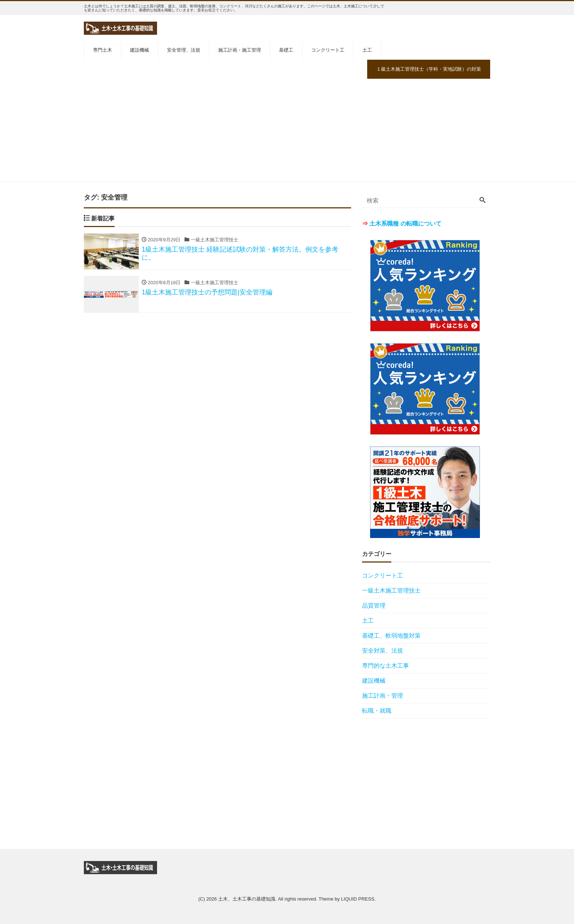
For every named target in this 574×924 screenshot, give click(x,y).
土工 (367, 50)
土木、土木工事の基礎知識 (247, 899)
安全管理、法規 (184, 50)
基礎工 (286, 50)
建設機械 (139, 50)
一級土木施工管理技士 (391, 591)
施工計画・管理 (383, 696)
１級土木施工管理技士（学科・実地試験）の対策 (429, 69)
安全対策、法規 (383, 651)
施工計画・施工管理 (240, 50)
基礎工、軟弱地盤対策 (391, 636)
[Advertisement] (287, 130)
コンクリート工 (328, 50)
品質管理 (374, 606)
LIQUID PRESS (358, 899)
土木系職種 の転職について (405, 224)
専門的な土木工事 (385, 666)
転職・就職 (377, 711)
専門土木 (102, 50)
